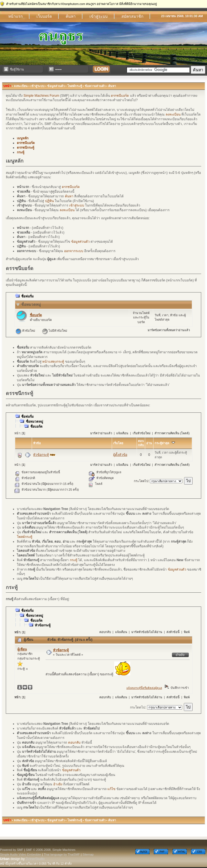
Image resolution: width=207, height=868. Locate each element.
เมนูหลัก (23, 138)
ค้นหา (71, 16)
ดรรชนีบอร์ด (120, 96)
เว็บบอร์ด (44, 16)
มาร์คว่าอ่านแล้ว (101, 433)
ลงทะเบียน (21, 86)
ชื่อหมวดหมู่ (31, 304)
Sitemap (88, 854)
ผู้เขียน (22, 649)
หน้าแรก (15, 16)
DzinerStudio (35, 859)
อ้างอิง (58, 784)
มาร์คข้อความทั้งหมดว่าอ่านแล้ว (169, 330)
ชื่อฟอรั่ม (27, 296)
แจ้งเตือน (122, 433)
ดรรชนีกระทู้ (26, 148)
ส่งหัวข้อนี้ (173, 632)
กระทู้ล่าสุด (165, 443)
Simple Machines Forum (41, 96)
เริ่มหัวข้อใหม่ (142, 433)
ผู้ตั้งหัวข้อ (120, 455)
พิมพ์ (187, 632)
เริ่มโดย (118, 443)
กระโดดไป (141, 481)
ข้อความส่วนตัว (95, 86)
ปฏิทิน (49, 201)
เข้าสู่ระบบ (99, 16)
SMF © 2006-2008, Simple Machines (51, 850)
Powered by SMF (12, 850)
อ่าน (149, 443)
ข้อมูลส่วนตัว (56, 86)
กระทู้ (21, 152)
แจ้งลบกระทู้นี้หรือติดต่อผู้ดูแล (144, 688)
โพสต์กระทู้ (75, 86)
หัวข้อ (37, 443)
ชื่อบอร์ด (36, 315)
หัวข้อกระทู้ (41, 455)
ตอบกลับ (105, 632)
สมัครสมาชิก (132, 16)
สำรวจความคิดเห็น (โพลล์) (172, 433)
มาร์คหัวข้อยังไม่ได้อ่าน (147, 632)
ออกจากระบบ (74, 251)
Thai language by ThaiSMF (62, 854)
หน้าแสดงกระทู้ (53, 362)
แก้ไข (111, 789)
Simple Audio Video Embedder (21, 854)
